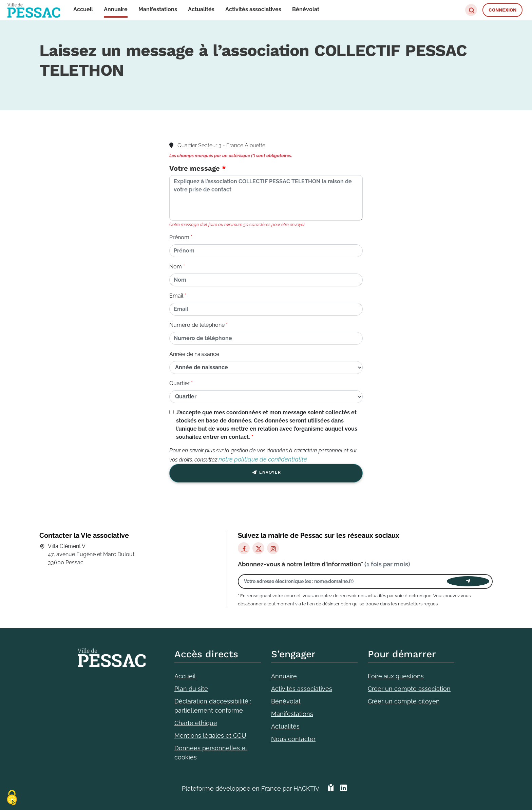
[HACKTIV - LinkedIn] (344, 788)
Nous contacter (293, 739)
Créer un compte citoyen (404, 701)
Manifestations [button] (158, 9)
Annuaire (284, 676)
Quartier (179, 383)
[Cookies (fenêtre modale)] (12, 798)
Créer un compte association (409, 689)
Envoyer (266, 474)
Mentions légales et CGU (210, 736)
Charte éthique (196, 723)
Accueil (185, 676)
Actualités (285, 726)
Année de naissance (194, 354)
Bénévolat (286, 701)
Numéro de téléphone (197, 325)
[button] (471, 10)
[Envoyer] (468, 581)
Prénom (179, 237)
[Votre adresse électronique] (344, 581)
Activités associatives (302, 689)
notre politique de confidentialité (263, 459)
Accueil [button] (83, 9)
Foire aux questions (396, 676)
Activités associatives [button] (253, 9)
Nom (176, 267)
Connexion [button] (502, 10)
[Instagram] (273, 548)
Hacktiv (306, 788)
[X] (258, 548)
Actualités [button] (201, 9)
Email (176, 296)
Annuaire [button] (116, 9)
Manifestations (292, 714)
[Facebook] (244, 548)
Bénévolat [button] (306, 9)
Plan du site (191, 689)
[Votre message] (266, 198)
